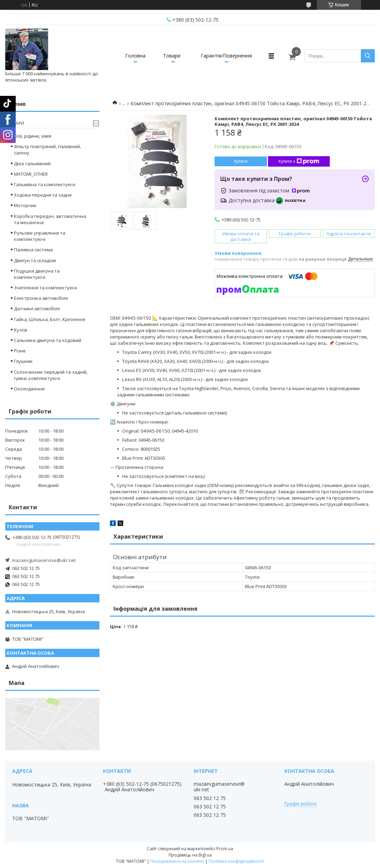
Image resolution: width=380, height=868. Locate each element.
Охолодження (29, 389)
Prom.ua (225, 849)
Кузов (21, 330)
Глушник (23, 361)
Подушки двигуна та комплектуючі (37, 274)
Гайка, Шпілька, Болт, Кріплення (50, 319)
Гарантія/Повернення (226, 56)
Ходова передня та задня (43, 195)
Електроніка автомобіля (41, 298)
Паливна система (33, 250)
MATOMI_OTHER (31, 174)
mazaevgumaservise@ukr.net (44, 560)
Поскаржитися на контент (177, 861)
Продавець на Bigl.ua (190, 855)
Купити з (299, 161)
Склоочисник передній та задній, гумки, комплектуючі (51, 375)
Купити (241, 161)
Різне (20, 351)
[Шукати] (368, 56)
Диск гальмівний (32, 163)
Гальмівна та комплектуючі (45, 184)
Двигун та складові (35, 260)
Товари (172, 56)
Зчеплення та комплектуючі (46, 288)
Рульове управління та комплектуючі (40, 236)
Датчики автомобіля (37, 309)
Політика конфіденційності (236, 861)
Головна (135, 56)
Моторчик (25, 205)
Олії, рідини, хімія (33, 136)
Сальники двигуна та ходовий (48, 340)
